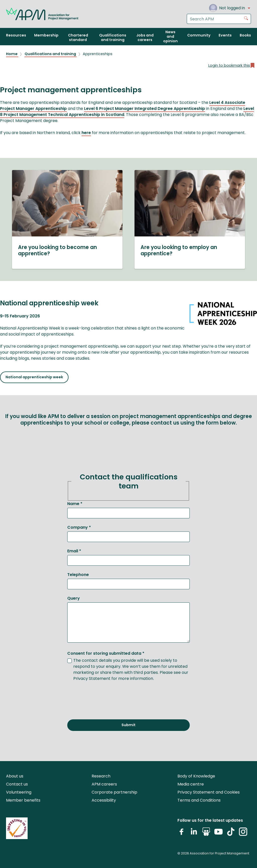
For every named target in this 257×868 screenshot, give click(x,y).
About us (15, 776)
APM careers (104, 784)
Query (74, 598)
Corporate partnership (114, 792)
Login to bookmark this (232, 66)
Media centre (191, 784)
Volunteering (19, 792)
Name (75, 504)
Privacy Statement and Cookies (209, 792)
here (86, 133)
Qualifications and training (51, 54)
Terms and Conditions (199, 800)
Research (101, 776)
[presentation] (105, 697)
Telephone (78, 575)
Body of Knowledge (196, 776)
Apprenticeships (98, 54)
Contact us (17, 784)
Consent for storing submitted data (106, 653)
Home (12, 54)
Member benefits (23, 800)
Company (79, 527)
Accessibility (104, 800)
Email (74, 551)
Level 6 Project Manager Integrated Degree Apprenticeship (145, 109)
